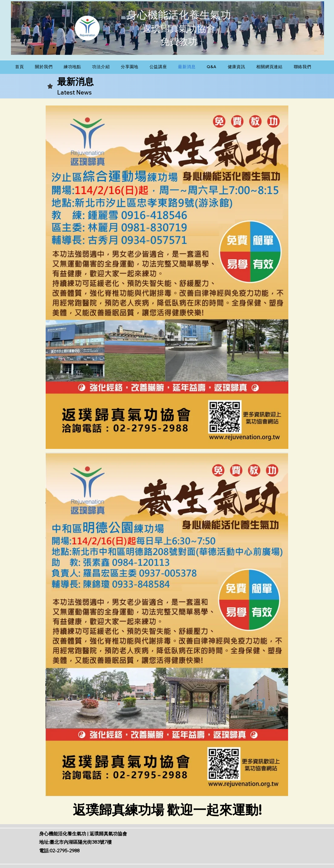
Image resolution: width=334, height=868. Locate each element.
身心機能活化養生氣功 (179, 15)
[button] (73, 67)
